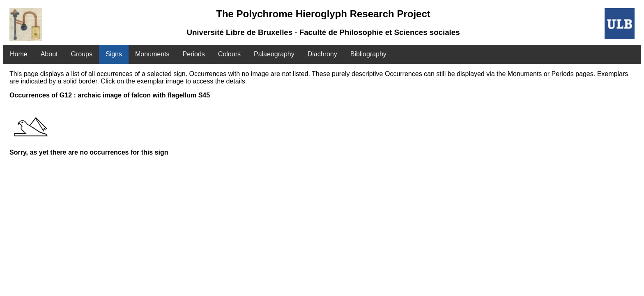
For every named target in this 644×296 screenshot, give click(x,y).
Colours (229, 54)
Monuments (152, 54)
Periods (194, 54)
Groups (82, 54)
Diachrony (322, 54)
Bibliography (368, 54)
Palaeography (274, 54)
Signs (114, 54)
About (49, 54)
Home (19, 54)
